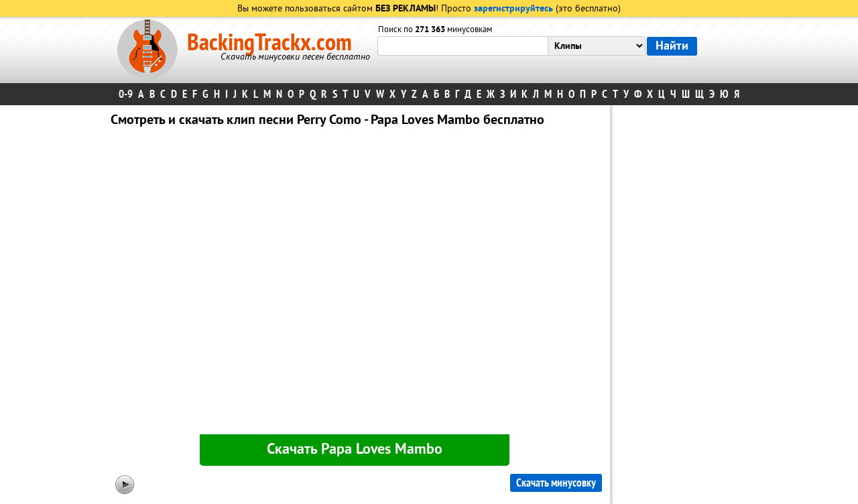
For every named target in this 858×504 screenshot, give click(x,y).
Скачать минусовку (556, 483)
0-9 (126, 94)
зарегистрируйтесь (513, 9)
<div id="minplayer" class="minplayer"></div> (355, 283)
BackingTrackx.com (269, 43)
